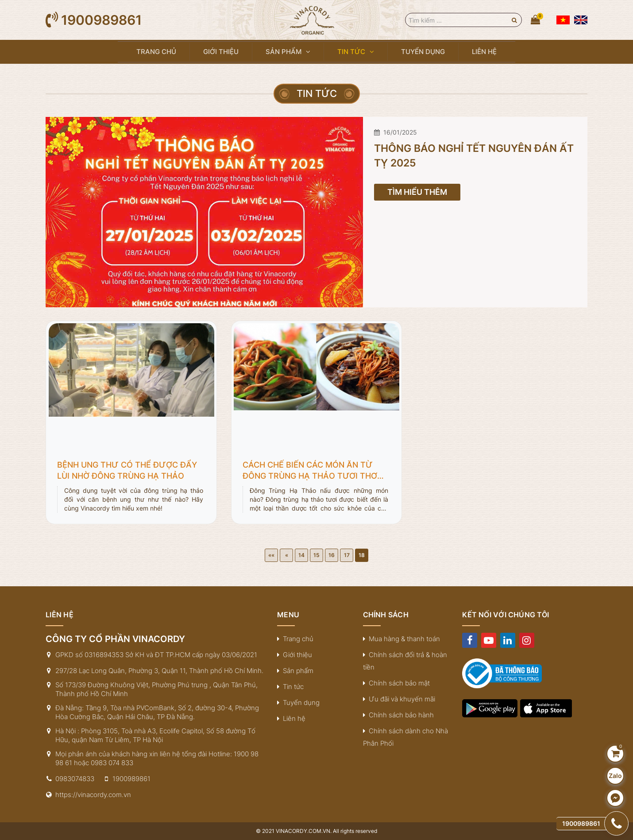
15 (316, 555)
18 (362, 555)
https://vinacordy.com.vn (93, 795)
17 (347, 555)
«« (271, 555)
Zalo (615, 776)
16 (332, 555)
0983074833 (75, 779)
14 (301, 555)
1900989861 (101, 20)
